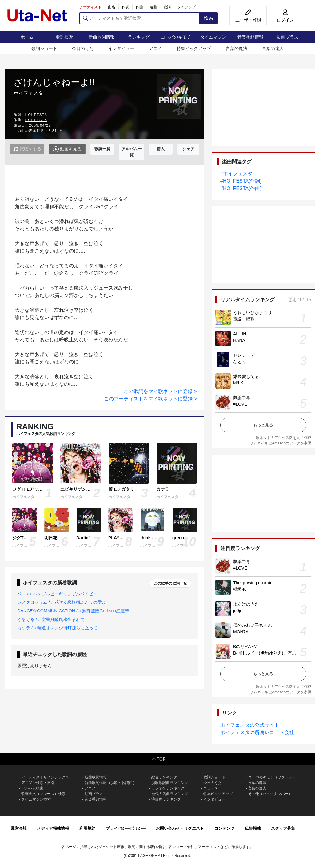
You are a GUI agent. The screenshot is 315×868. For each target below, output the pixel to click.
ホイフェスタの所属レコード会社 (257, 732)
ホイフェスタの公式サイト (250, 725)
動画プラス (288, 37)
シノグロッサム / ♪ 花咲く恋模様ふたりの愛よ (62, 602)
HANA (239, 340)
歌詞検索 (64, 37)
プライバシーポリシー (126, 828)
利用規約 (87, 828)
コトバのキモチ (176, 37)
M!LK (238, 383)
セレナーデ (244, 355)
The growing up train (253, 583)
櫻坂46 (240, 589)
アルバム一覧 (132, 152)
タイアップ (186, 7)
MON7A (241, 632)
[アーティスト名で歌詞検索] (140, 18)
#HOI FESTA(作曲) (241, 188)
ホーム (27, 37)
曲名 (112, 7)
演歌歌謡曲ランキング (170, 783)
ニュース (211, 788)
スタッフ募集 (283, 828)
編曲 (153, 7)
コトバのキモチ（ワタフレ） (272, 777)
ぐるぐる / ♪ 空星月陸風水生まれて (51, 619)
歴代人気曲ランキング (170, 794)
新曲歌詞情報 (102, 37)
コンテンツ (224, 828)
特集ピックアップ (194, 48)
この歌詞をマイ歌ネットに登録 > (160, 391)
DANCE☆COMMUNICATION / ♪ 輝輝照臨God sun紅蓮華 (73, 611)
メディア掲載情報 (53, 828)
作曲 (139, 7)
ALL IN (240, 334)
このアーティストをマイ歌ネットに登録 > (150, 399)
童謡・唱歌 (244, 319)
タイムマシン (213, 37)
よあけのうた (246, 604)
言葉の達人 (273, 48)
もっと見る (263, 425)
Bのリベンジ (245, 647)
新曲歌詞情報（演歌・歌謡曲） (110, 783)
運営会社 (19, 828)
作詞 (126, 7)
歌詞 (167, 7)
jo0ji (237, 610)
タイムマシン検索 (36, 799)
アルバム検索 (32, 788)
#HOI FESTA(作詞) (241, 181)
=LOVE (240, 404)
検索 (209, 18)
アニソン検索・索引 (38, 783)
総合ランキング (164, 777)
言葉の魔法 (237, 48)
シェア (188, 149)
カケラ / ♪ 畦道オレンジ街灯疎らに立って (57, 628)
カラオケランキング (168, 788)
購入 (161, 149)
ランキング (139, 37)
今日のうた (83, 48)
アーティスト (90, 7)
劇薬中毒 (242, 398)
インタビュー (121, 48)
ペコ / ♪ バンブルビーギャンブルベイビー (57, 594)
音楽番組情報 (250, 37)
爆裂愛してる (246, 376)
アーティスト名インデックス (45, 777)
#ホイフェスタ (236, 174)
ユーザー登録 (248, 20)
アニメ (155, 48)
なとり (240, 362)
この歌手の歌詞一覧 (170, 583)
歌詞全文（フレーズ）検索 (43, 794)
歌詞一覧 (102, 149)
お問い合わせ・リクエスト (180, 828)
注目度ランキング (166, 799)
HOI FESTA (36, 115)
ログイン (285, 20)
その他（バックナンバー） (270, 794)
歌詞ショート (44, 48)
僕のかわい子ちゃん (253, 625)
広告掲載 (253, 828)
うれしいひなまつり (253, 313)
